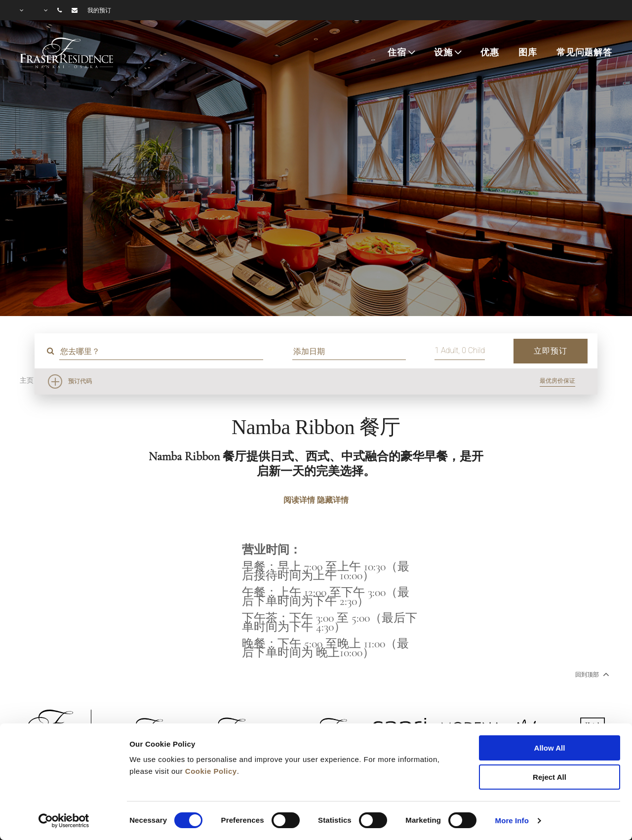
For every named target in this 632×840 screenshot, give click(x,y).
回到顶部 (591, 674)
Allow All (550, 748)
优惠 (490, 52)
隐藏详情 (333, 500)
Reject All (550, 777)
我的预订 (99, 10)
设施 (443, 52)
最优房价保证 (557, 381)
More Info (512, 820)
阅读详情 (299, 500)
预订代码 (80, 381)
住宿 (397, 52)
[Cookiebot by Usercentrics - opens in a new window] (64, 821)
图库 (528, 52)
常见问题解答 (584, 52)
